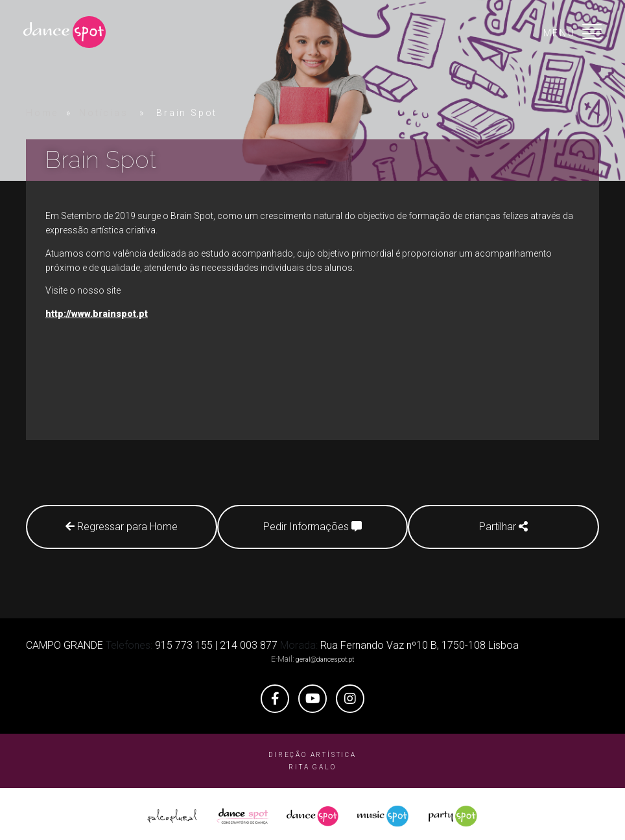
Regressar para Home (117, 527)
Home (42, 113)
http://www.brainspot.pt (97, 314)
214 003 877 (249, 641)
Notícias (103, 113)
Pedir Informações (312, 527)
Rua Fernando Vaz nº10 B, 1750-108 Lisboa (419, 641)
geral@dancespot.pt (325, 655)
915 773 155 (184, 641)
